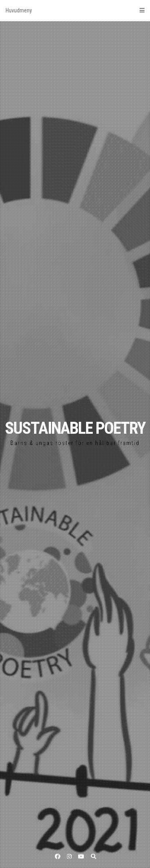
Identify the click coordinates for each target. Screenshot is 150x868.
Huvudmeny (75, 10)
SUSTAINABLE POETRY (75, 428)
